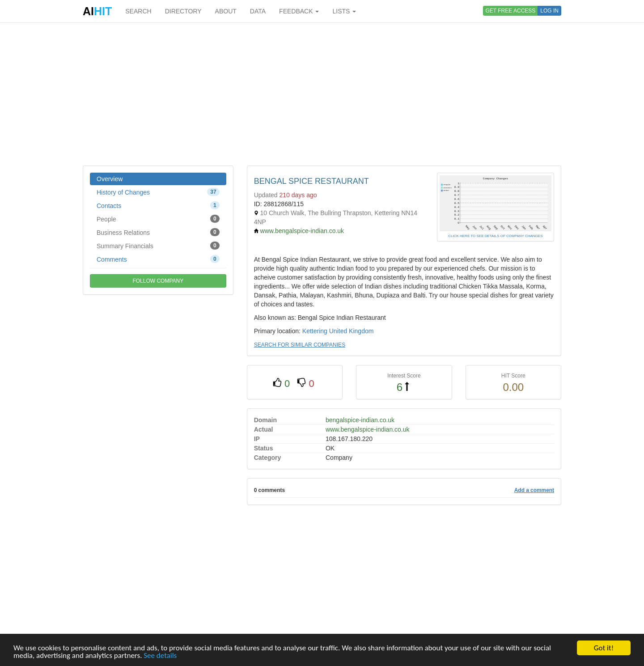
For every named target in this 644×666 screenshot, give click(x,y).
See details (160, 656)
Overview (110, 179)
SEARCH (138, 11)
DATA (258, 11)
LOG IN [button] (549, 11)
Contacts (158, 205)
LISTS (344, 11)
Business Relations (158, 232)
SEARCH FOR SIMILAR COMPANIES (300, 345)
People (158, 219)
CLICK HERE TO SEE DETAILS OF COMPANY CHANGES (495, 236)
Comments (158, 259)
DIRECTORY (183, 11)
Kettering (315, 331)
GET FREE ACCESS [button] (511, 11)
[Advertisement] (322, 94)
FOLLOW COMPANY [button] (158, 281)
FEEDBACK (299, 11)
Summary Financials (158, 246)
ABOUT (226, 11)
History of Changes (158, 192)
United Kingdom (352, 331)
